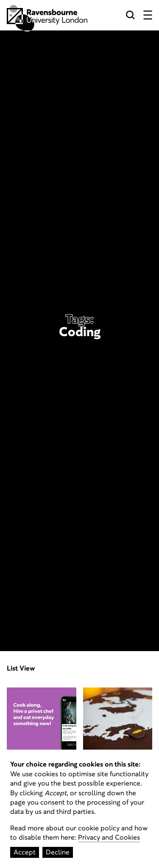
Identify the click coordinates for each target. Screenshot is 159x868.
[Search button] (130, 16)
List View (21, 669)
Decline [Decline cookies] (58, 852)
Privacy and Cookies (109, 837)
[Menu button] (148, 16)
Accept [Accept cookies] (25, 852)
